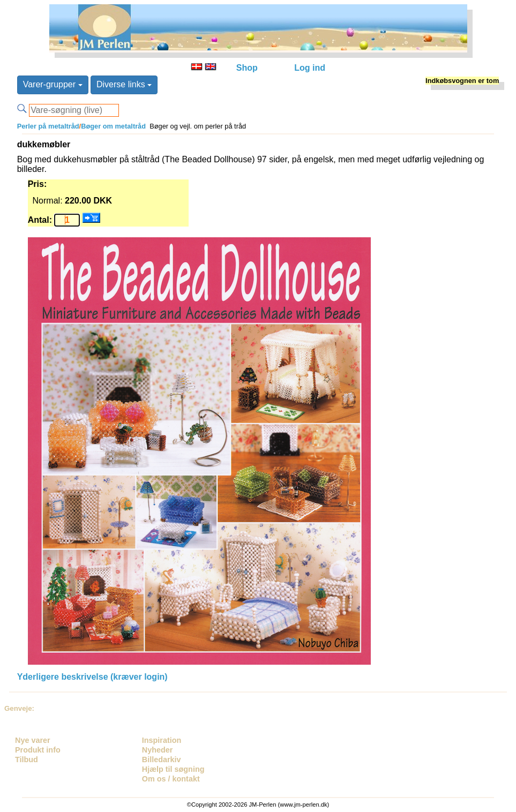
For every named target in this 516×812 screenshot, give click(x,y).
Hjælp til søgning (173, 769)
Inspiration (162, 740)
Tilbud (27, 760)
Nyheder (158, 750)
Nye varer (33, 740)
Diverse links (124, 84)
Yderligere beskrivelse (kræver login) (92, 677)
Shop (247, 68)
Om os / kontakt (171, 779)
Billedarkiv (162, 760)
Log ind (310, 68)
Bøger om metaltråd (113, 126)
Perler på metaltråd (48, 126)
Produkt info (38, 750)
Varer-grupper (53, 84)
